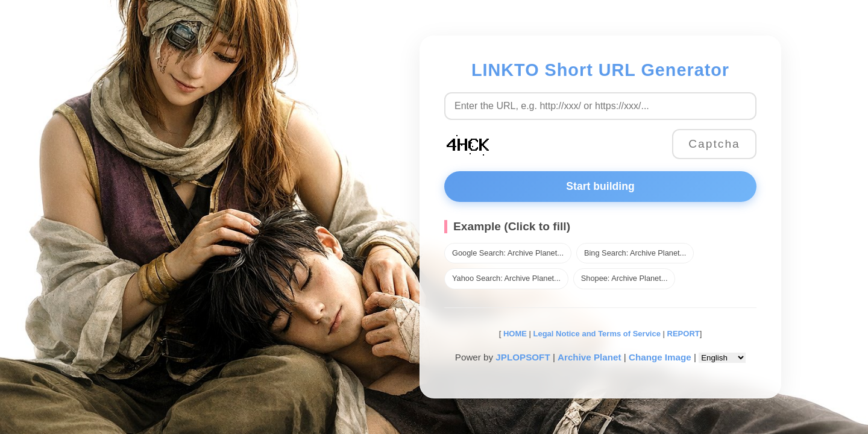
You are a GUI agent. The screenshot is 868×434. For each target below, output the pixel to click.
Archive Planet (590, 357)
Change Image (660, 357)
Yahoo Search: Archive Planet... (506, 278)
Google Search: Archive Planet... (508, 253)
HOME (514, 334)
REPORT (684, 334)
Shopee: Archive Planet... (624, 278)
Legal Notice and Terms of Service (597, 334)
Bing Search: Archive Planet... (635, 253)
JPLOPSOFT (523, 357)
